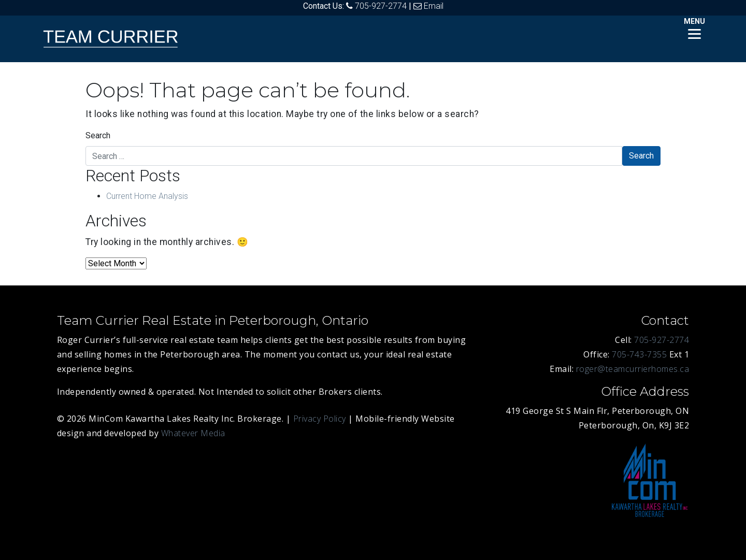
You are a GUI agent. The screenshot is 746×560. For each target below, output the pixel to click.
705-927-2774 (381, 6)
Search (98, 135)
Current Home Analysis (147, 196)
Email (434, 6)
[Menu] (694, 27)
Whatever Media (193, 433)
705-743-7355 (639, 354)
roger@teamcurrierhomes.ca (633, 369)
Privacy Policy (320, 419)
